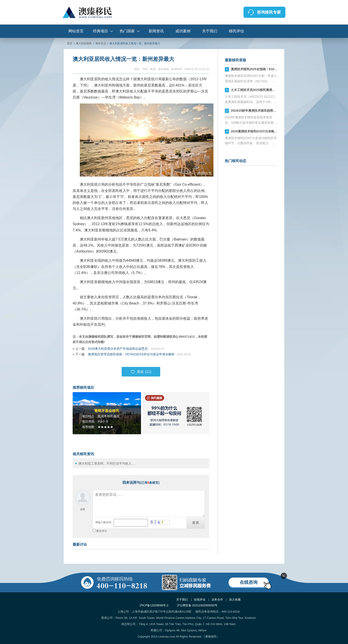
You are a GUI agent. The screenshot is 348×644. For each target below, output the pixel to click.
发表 (196, 523)
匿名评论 (102, 531)
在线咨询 (249, 582)
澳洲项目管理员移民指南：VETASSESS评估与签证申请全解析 (131, 354)
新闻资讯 (156, 31)
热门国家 (127, 31)
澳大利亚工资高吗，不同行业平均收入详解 (108, 463)
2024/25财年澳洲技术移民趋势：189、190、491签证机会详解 (274, 111)
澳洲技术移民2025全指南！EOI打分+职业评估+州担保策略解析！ (276, 69)
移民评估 (236, 31)
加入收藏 (235, 600)
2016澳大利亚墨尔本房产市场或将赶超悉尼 (118, 349)
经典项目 (100, 31)
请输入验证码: (103, 522)
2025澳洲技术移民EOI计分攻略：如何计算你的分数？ (268, 131)
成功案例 (183, 31)
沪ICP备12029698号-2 (154, 605)
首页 (70, 43)
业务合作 (217, 600)
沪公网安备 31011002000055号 (197, 605)
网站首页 (76, 31)
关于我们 (210, 31)
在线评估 (200, 600)
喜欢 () (141, 372)
